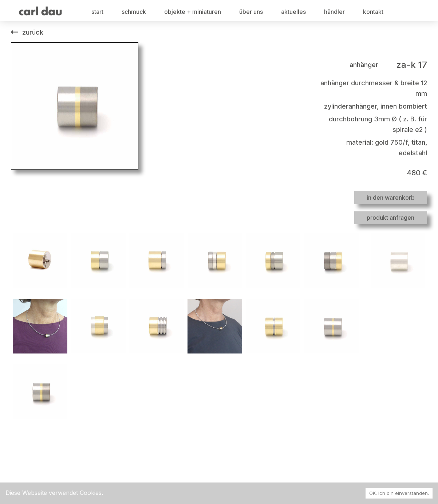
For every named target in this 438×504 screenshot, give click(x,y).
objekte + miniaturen (193, 12)
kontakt (373, 12)
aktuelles (293, 12)
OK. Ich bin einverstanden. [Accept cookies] (399, 493)
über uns (251, 12)
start (97, 12)
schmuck (134, 12)
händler (334, 12)
